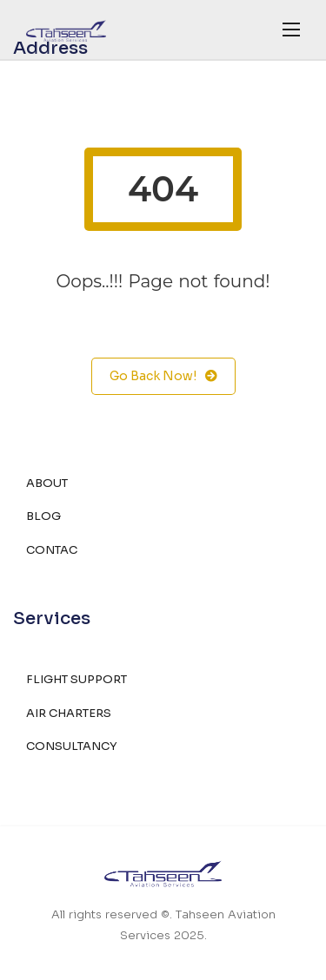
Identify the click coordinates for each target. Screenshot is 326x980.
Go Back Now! (163, 376)
